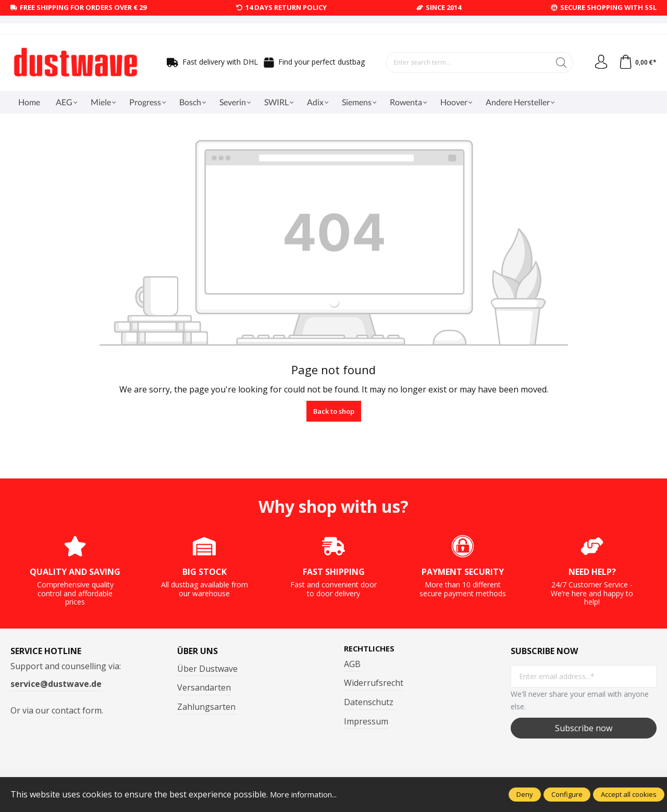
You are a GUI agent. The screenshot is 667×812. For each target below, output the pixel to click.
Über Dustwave (207, 669)
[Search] (558, 63)
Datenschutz (369, 703)
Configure (567, 794)
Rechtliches (372, 649)
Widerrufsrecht (374, 683)
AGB (352, 665)
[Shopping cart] (637, 63)
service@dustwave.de (56, 684)
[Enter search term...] (466, 63)
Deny (525, 794)
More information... (307, 794)
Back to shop (334, 411)
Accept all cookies (629, 794)
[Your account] (599, 63)
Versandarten (204, 687)
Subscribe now (584, 728)
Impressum (366, 722)
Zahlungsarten (206, 707)
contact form (77, 710)
